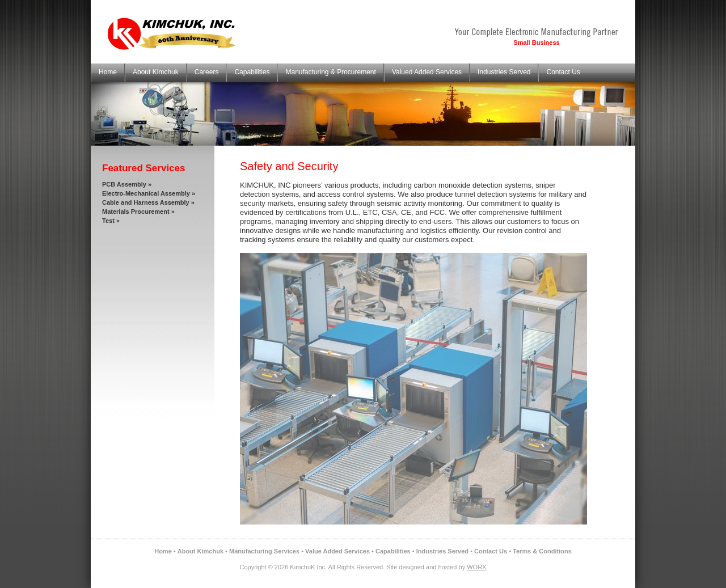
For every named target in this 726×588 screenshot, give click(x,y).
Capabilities (252, 72)
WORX (476, 567)
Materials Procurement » (138, 211)
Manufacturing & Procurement (330, 72)
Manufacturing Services (264, 551)
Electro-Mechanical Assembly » (149, 193)
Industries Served (504, 72)
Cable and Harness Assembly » (148, 202)
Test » (111, 221)
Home (108, 72)
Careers (207, 72)
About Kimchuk (156, 72)
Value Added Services (337, 551)
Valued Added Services (427, 72)
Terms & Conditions (542, 551)
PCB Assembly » (127, 184)
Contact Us (563, 72)
